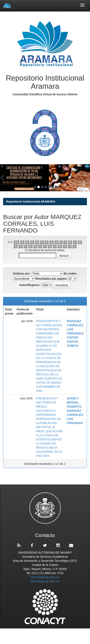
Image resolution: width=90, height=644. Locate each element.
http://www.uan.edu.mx (45, 581)
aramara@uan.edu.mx (45, 577)
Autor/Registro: (30, 285)
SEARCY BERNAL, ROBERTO (74, 402)
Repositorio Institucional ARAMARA (31, 202)
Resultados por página (51, 279)
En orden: (70, 274)
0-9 (17, 242)
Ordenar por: (22, 274)
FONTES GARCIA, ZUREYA (73, 342)
